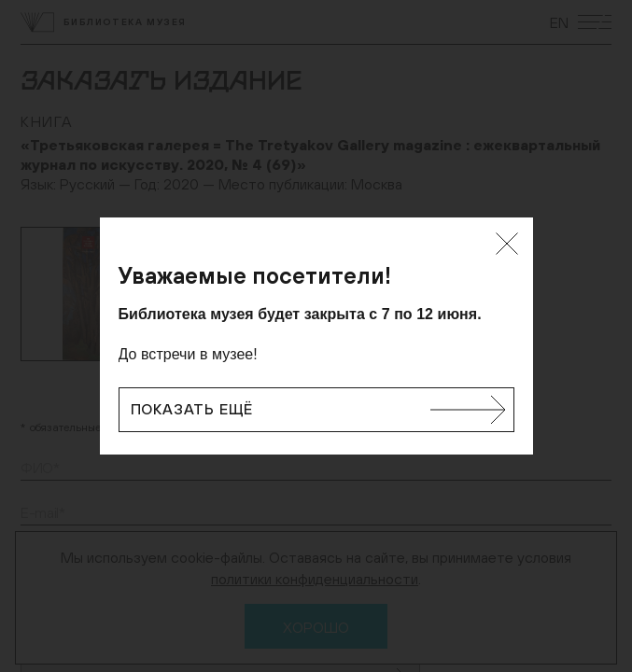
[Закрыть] (507, 244)
